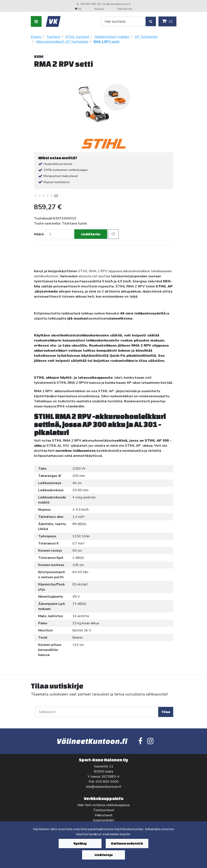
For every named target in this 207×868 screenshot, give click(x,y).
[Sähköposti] (97, 712)
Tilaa (166, 712)
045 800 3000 (88, 4)
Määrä (39, 234)
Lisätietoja (104, 855)
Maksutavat (104, 815)
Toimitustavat (104, 810)
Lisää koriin (91, 234)
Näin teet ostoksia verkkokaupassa (103, 805)
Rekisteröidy (125, 9)
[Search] (123, 21)
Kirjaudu (100, 9)
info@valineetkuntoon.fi (116, 4)
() (167, 21)
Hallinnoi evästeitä (127, 843)
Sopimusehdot (104, 820)
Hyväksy (80, 843)
